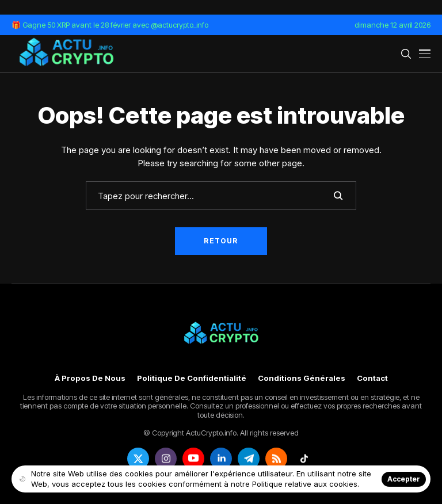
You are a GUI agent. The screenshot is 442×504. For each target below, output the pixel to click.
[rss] (276, 459)
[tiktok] (304, 459)
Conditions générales (302, 378)
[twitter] (138, 459)
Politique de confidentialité (192, 378)
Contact (372, 378)
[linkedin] (221, 459)
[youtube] (193, 459)
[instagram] (166, 459)
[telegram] (249, 459)
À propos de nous (90, 378)
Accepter (404, 479)
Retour (221, 241)
